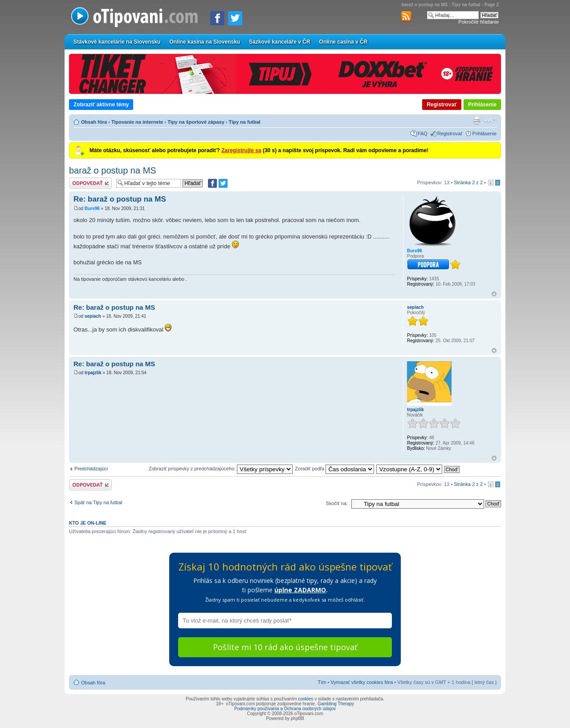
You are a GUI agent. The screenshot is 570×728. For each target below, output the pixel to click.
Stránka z (468, 182)
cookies (305, 699)
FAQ (423, 133)
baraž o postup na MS (113, 170)
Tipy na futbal (245, 122)
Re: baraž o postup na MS (120, 199)
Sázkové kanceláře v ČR (279, 42)
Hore (494, 294)
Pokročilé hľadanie (478, 22)
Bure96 (92, 208)
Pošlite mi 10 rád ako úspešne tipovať (285, 647)
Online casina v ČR (344, 42)
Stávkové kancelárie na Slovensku (117, 42)
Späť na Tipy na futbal (98, 502)
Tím (322, 682)
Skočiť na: (337, 503)
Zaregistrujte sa (241, 150)
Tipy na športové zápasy (196, 122)
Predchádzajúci (91, 469)
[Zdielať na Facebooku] (217, 18)
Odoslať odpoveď (90, 183)
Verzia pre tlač (476, 121)
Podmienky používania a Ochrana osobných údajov (285, 709)
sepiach (93, 316)
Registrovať (442, 105)
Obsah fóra (94, 122)
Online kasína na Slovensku (205, 42)
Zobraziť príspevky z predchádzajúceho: (221, 469)
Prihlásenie (482, 105)
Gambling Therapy (336, 704)
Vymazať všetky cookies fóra (362, 682)
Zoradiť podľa (334, 469)
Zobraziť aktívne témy (101, 105)
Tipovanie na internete (137, 122)
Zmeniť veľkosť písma (490, 121)
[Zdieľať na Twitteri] (235, 18)
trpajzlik (93, 373)
